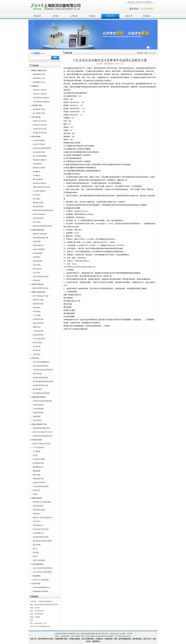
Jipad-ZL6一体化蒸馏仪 (41, 580)
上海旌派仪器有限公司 (59, 7)
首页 (146, 53)
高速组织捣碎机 (38, 218)
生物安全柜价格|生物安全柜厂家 (43, 436)
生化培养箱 (37, 312)
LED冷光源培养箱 (39, 339)
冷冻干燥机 (37, 273)
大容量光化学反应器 (40, 129)
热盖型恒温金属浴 (39, 510)
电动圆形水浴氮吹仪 (40, 160)
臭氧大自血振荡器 (39, 560)
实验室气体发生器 (37, 284)
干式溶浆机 (37, 451)
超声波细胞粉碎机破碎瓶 (41, 393)
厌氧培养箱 (37, 350)
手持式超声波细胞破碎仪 (41, 362)
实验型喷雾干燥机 (39, 109)
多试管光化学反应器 (40, 125)
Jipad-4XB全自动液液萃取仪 (42, 572)
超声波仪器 (35, 358)
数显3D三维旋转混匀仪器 (41, 444)
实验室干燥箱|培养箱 (38, 292)
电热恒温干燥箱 (38, 304)
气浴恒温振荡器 (38, 409)
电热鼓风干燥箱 (38, 300)
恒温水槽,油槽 (38, 261)
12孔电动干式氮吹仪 (40, 94)
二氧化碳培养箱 (38, 331)
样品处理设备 (36, 137)
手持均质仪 (37, 521)
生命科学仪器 (36, 584)
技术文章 (110, 16)
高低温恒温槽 (37, 253)
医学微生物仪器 (37, 440)
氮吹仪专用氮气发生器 (40, 288)
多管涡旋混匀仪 (38, 525)
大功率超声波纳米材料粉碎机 (43, 370)
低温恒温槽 (37, 242)
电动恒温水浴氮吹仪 (40, 183)
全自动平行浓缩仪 (39, 144)
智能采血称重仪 (38, 506)
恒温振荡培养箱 (38, 335)
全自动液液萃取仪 (37, 564)
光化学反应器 (36, 117)
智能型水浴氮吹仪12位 (39, 70)
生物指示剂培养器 (39, 483)
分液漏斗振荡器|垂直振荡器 (42, 401)
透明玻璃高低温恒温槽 (40, 238)
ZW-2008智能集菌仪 (40, 156)
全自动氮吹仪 (37, 164)
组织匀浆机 (37, 222)
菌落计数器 (37, 475)
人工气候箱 (37, 315)
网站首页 (37, 16)
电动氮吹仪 (35, 86)
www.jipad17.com (116, 634)
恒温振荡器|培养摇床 (38, 397)
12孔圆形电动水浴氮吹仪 (41, 102)
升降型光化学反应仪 (40, 121)
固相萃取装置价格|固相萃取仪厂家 (43, 211)
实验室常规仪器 (37, 498)
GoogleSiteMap (101, 636)
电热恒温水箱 (37, 269)
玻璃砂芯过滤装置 (39, 168)
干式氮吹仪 (37, 175)
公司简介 (56, 16)
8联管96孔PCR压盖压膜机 (42, 502)
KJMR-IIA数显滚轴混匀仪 (41, 588)
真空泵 (35, 556)
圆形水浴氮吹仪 (38, 179)
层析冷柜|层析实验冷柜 (41, 277)
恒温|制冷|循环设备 (38, 230)
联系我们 (149, 2)
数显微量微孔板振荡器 (40, 591)
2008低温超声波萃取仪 (41, 366)
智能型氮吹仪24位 (39, 82)
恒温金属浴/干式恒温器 (41, 529)
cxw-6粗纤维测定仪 (39, 191)
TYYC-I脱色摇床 (38, 448)
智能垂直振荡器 (38, 413)
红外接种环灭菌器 (39, 459)
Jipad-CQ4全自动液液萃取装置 (43, 568)
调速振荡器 (37, 416)
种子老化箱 (37, 346)
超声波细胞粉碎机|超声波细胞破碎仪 (43, 382)
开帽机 (35, 494)
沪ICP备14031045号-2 (123, 636)
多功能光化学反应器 (40, 133)
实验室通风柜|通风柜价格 (41, 428)
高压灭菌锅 (37, 545)
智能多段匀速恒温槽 (40, 234)
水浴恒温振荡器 (38, 405)
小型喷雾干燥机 (37, 105)
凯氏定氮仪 (37, 199)
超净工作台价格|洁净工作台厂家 (43, 432)
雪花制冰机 (37, 280)
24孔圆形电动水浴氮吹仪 (41, 98)
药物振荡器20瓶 (38, 479)
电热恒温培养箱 (38, 323)
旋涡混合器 (37, 490)
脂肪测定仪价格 (38, 203)
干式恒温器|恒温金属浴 (41, 486)
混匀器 (35, 455)
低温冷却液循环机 (39, 249)
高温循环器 (37, 257)
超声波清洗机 (37, 374)
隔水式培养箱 (37, 343)
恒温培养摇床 (37, 420)
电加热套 (36, 553)
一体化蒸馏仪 (36, 576)
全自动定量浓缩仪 (39, 152)
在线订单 (140, 2)
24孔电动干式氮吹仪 (40, 90)
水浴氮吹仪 (37, 172)
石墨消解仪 (37, 514)
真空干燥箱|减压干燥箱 (41, 296)
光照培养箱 (37, 308)
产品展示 (92, 16)
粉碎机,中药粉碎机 (39, 214)
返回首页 (131, 2)
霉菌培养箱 (37, 327)
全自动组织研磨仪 (39, 140)
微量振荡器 (37, 471)
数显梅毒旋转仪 (38, 467)
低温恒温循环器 (38, 245)
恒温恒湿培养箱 (38, 319)
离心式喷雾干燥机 (39, 113)
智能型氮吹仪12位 (39, 78)
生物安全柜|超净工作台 (39, 424)
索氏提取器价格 (38, 207)
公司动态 (74, 16)
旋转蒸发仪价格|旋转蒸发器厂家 (43, 226)
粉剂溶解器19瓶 (38, 463)
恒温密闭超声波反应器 (40, 385)
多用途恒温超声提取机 (40, 378)
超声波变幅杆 (37, 389)
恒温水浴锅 (37, 265)
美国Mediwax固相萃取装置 (42, 148)
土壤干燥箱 (37, 354)
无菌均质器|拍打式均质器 (41, 187)
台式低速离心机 (38, 533)
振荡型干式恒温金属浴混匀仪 (43, 518)
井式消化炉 (37, 195)
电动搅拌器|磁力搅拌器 (41, 537)
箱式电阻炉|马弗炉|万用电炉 (42, 541)
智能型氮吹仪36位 (39, 74)
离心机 (35, 549)
